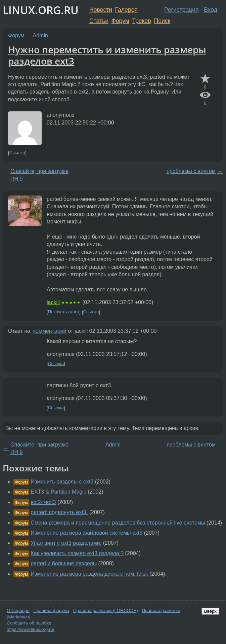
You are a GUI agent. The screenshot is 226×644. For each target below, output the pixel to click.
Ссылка (17, 153)
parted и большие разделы (64, 563)
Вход (211, 10)
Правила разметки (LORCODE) (106, 611)
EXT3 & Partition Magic (58, 492)
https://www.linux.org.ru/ (30, 629)
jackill (53, 302)
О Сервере (18, 611)
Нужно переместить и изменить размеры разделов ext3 (107, 55)
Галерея (126, 10)
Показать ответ (64, 312)
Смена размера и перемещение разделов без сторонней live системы (118, 523)
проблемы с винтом (191, 171)
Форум (120, 21)
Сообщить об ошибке (29, 623)
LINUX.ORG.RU (41, 10)
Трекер (142, 21)
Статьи (99, 21)
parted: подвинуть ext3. (59, 512)
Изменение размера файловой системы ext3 (86, 533)
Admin (40, 35)
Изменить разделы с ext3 (62, 482)
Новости (101, 10)
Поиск (162, 21)
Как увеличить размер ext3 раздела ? (77, 553)
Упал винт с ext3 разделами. (66, 543)
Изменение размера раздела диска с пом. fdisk (89, 574)
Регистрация (182, 10)
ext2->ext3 (43, 502)
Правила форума (52, 611)
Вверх (210, 611)
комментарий (50, 331)
